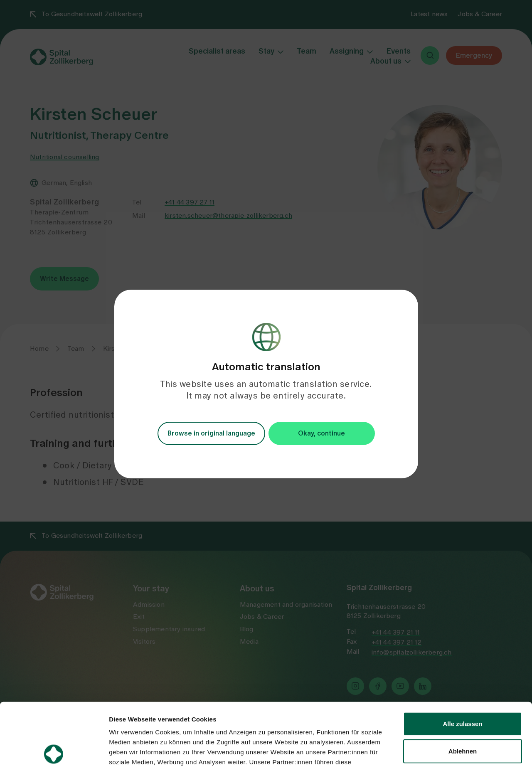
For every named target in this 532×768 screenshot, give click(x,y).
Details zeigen (442, 752)
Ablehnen (463, 687)
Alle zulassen (462, 660)
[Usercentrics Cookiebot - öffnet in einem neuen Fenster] (54, 752)
